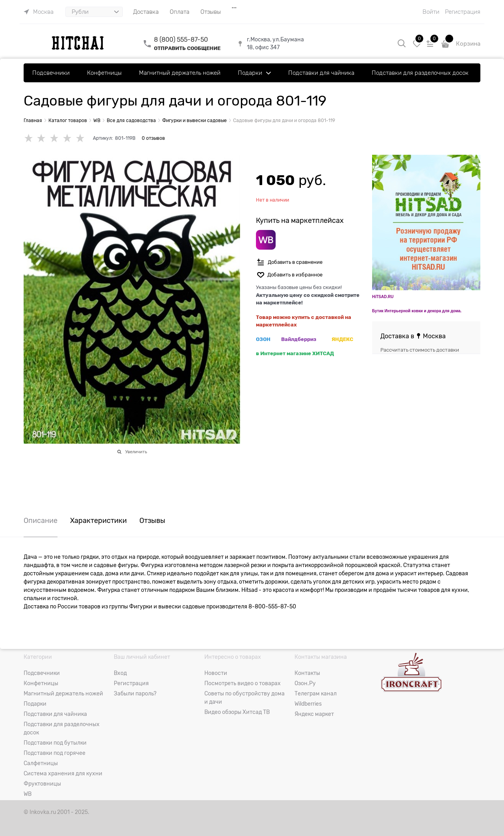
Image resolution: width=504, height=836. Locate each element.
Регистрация (463, 12)
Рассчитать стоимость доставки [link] (420, 350)
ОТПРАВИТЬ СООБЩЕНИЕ (187, 48)
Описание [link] (41, 521)
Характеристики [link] (98, 521)
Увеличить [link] (136, 452)
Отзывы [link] (152, 521)
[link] (39, 12)
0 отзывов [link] (153, 138)
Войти (431, 12)
